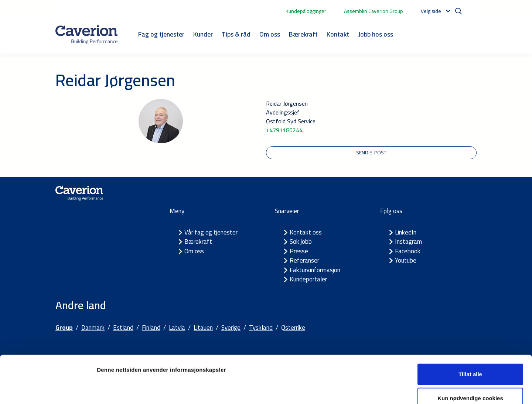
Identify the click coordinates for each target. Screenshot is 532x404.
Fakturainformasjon (315, 270)
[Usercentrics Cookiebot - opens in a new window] (48, 390)
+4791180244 (284, 130)
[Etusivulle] (86, 35)
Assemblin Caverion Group (374, 11)
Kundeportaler (308, 279)
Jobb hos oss (376, 34)
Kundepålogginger (306, 11)
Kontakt (338, 34)
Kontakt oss (306, 232)
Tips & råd (236, 34)
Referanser (304, 260)
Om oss (270, 34)
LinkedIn (406, 232)
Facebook (408, 251)
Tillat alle (470, 331)
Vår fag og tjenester (211, 232)
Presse (299, 251)
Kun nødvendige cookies (470, 355)
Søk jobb (301, 242)
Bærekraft (303, 34)
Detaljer (393, 389)
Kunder (203, 34)
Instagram (408, 242)
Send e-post (371, 153)
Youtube (406, 260)
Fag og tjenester (161, 34)
